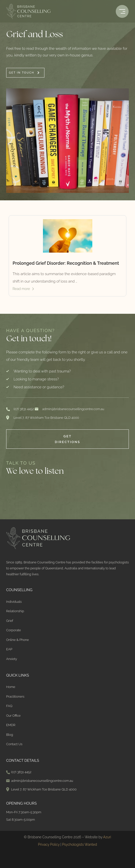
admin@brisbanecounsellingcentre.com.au (73, 409)
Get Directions (67, 439)
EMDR (11, 725)
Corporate (14, 630)
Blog (10, 735)
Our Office (13, 716)
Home (11, 687)
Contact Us (14, 744)
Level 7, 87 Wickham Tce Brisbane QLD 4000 (46, 418)
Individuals (14, 602)
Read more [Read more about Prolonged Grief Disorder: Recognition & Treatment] (21, 289)
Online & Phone (18, 640)
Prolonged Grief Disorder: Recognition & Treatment (66, 263)
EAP (9, 649)
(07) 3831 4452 (24, 409)
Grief (10, 621)
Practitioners (15, 697)
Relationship (15, 611)
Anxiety (12, 659)
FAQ (9, 706)
